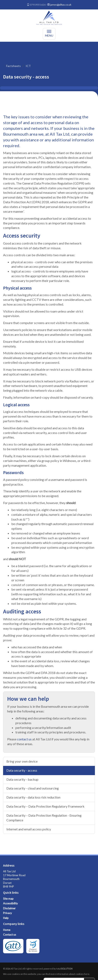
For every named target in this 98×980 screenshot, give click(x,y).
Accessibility (10, 903)
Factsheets (13, 66)
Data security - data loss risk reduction (33, 797)
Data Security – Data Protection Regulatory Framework (45, 806)
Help (6, 918)
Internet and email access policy (29, 829)
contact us (24, 739)
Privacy (7, 913)
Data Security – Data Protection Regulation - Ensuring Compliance (44, 818)
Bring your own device (22, 761)
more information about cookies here (70, 974)
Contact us (10, 935)
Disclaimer (9, 908)
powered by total (58, 969)
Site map (8, 899)
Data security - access (22, 770)
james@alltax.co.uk (61, 5)
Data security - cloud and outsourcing (33, 788)
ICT (28, 66)
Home (7, 930)
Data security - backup (22, 779)
